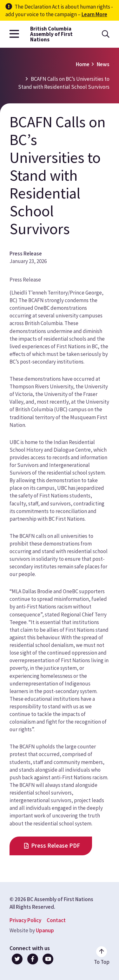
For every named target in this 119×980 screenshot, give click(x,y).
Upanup (45, 930)
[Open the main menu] (14, 34)
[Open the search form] (106, 34)
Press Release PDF (56, 846)
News (103, 64)
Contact (56, 920)
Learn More (94, 14)
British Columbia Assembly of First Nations (51, 34)
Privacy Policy (25, 920)
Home (83, 64)
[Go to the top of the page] (102, 956)
